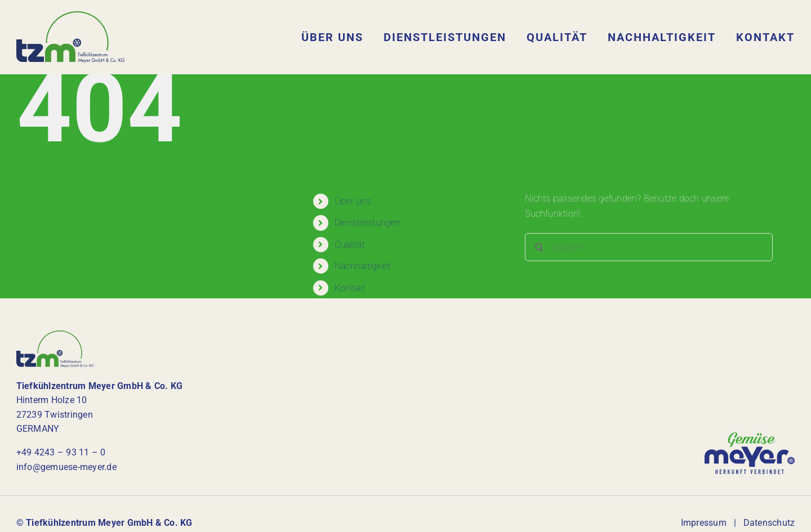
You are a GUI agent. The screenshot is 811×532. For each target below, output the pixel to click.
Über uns (353, 201)
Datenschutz (769, 523)
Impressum (704, 523)
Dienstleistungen (368, 223)
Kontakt (350, 288)
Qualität (350, 245)
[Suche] (539, 247)
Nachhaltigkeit (363, 266)
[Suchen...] (649, 247)
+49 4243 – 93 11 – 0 (61, 452)
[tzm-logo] (70, 15)
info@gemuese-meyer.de (66, 467)
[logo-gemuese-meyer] (750, 437)
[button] (25, 507)
